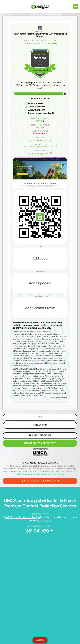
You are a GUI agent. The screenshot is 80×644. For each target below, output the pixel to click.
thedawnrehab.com (48, 40)
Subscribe (40, 640)
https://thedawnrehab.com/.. (40, 140)
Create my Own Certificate (40, 443)
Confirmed (50, 43)
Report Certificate (40, 436)
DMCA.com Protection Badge (22, 517)
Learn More (58, 474)
